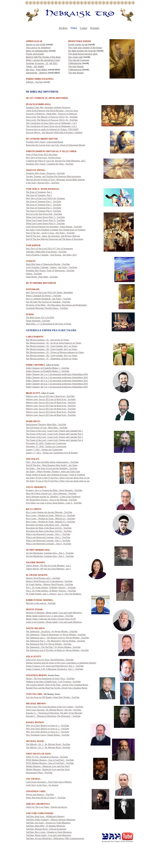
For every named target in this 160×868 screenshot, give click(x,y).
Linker (84, 28)
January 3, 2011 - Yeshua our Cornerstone (44, 450)
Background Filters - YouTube (39, 773)
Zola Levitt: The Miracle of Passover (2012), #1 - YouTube (52, 117)
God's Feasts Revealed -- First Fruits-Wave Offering (49, 782)
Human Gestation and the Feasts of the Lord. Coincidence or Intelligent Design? (61, 663)
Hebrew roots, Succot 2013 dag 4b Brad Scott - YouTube (51, 409)
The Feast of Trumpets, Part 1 (39, 192)
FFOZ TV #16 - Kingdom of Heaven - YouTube (47, 757)
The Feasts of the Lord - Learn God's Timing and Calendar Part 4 (54, 440)
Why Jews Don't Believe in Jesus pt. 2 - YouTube (47, 729)
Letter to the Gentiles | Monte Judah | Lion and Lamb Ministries (54, 622)
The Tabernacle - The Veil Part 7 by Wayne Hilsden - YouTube (53, 647)
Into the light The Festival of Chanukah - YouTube (48, 302)
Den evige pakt (75, 57)
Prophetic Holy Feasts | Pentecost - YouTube (45, 173)
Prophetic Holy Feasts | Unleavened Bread (44, 142)
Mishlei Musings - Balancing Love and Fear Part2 (48, 769)
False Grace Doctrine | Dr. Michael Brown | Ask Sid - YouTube (54, 710)
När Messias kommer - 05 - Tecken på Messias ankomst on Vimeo (55, 352)
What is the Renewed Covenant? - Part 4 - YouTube (49, 544)
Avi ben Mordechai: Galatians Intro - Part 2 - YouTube (50, 556)
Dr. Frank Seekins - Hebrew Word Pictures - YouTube (49, 584)
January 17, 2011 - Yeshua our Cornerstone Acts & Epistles (52, 453)
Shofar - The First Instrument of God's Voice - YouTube (50, 679)
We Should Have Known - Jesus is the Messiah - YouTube (51, 500)
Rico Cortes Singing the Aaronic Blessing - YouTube (49, 512)
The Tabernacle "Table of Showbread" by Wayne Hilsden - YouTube (56, 635)
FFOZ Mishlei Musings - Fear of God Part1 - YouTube (50, 760)
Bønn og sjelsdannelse (37, 51)
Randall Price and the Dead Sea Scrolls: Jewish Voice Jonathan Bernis (57, 688)
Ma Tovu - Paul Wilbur (37, 70)
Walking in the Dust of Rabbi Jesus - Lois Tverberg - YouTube (53, 682)
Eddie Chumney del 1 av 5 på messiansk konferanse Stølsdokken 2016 (57, 374)
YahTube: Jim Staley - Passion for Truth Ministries (48, 823)
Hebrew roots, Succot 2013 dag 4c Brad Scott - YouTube (51, 412)
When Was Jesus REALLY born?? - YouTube (46, 798)
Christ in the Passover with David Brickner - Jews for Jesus (52, 111)
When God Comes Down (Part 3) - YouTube (45, 224)
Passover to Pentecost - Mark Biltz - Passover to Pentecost (51, 114)
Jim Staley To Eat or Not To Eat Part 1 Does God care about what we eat (58, 478)
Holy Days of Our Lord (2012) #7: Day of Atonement (49, 249)
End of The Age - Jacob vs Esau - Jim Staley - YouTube (50, 233)
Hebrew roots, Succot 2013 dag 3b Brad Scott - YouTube (51, 403)
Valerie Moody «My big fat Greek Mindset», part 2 (48, 569)
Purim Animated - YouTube (38, 321)
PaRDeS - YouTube (35, 82)
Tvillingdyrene (75, 63)
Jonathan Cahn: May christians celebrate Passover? (48, 107)
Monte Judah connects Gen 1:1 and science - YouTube (50, 616)
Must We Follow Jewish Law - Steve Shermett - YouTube (51, 494)
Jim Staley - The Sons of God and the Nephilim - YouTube (52, 468)
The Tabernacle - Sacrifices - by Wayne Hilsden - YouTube (52, 631)
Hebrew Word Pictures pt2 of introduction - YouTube (49, 581)
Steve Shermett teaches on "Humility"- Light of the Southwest (53, 497)
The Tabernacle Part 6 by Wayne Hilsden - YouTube (49, 644)
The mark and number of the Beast (85, 48)
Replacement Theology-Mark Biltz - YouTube (46, 425)
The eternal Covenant (79, 60)
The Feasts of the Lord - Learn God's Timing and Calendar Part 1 (54, 431)
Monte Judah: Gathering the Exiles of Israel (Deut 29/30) (51, 619)
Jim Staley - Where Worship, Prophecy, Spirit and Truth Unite (53, 472)
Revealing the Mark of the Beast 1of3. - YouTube (47, 525)
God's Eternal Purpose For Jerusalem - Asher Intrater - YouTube (54, 227)
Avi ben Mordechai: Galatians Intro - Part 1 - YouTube (50, 553)
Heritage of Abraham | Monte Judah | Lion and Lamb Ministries (54, 613)
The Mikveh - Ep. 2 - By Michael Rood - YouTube (48, 748)
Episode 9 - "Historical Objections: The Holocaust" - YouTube (53, 716)
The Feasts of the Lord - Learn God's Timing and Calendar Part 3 (54, 437)
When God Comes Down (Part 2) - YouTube (45, 220)
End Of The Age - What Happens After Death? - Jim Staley (52, 465)
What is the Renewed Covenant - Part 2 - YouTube (48, 537)
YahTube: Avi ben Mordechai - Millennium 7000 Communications (55, 838)
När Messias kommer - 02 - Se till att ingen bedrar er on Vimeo (54, 343)
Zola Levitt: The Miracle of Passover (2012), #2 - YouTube (52, 120)
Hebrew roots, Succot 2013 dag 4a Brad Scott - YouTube (51, 406)
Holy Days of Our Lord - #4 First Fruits (43, 158)
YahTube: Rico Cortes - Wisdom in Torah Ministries (49, 832)
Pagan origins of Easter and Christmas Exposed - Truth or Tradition (55, 475)
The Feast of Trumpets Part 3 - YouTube (44, 208)
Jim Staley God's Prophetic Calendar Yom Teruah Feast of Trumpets (56, 230)
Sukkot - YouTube (34, 274)
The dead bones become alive (83, 54)
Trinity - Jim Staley (35, 66)
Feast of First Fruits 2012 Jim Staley (42, 155)
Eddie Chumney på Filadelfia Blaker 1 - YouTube (48, 368)
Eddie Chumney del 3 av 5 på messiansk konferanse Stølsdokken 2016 (57, 381)
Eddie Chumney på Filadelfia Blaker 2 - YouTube (48, 371)
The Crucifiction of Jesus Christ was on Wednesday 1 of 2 (51, 123)
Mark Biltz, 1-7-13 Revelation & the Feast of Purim (49, 324)
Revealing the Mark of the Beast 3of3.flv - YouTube (49, 531)
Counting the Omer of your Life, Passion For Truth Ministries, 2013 (56, 161)
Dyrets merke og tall (78, 45)
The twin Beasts (76, 66)
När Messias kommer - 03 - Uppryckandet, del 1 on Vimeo (52, 346)
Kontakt (95, 28)
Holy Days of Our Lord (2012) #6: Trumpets (45, 198)
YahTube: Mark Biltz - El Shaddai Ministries (46, 826)
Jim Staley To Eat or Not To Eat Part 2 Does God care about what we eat (58, 481)
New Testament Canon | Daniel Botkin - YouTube (48, 735)
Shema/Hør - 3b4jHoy (36, 73)
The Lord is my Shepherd (38, 48)
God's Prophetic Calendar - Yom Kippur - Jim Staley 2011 (51, 255)
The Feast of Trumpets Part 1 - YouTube (44, 202)
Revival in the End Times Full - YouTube (44, 214)
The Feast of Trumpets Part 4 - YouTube (44, 211)
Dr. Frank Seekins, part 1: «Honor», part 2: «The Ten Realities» (54, 594)
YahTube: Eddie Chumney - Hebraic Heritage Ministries (51, 820)
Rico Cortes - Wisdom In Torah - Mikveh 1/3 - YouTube (50, 515)
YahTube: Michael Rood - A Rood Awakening (46, 829)
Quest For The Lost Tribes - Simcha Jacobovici (47, 807)
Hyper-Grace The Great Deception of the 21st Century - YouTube (55, 707)
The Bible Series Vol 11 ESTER (40, 318)
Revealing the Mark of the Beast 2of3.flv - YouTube (49, 528)
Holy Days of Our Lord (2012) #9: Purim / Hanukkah (49, 292)
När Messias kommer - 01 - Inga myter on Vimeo (47, 340)
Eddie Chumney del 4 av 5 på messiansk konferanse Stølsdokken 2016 (57, 384)
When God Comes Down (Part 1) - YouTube (45, 217)
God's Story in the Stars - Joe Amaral (42, 785)
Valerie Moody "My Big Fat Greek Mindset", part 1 (49, 566)
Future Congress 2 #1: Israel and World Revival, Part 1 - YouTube (55, 666)
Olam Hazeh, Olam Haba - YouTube (42, 277)
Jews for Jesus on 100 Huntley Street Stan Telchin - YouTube (53, 697)
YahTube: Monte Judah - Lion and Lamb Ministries (49, 835)
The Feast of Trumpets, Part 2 (39, 195)
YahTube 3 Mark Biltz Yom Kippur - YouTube (46, 252)
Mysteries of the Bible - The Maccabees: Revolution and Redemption (56, 305)
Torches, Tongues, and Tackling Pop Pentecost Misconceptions (53, 176)
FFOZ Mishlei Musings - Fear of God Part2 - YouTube (50, 763)
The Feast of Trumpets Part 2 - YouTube (44, 205)
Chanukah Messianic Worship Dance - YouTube (47, 308)
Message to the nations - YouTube (41, 603)
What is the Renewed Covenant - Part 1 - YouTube (48, 534)
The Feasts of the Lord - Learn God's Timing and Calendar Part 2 (54, 434)
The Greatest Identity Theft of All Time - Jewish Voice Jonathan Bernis (57, 685)
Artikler (63, 28)
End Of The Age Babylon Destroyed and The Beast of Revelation (55, 239)
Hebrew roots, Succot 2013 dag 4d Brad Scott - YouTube (51, 415)
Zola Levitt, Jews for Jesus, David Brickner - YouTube (50, 660)
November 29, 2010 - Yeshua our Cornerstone (46, 443)
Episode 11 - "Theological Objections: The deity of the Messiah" (54, 713)
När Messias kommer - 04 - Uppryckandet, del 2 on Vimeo (52, 349)
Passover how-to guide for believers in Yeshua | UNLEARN (52, 129)
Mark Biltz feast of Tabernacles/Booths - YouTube (48, 264)
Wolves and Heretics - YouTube (40, 795)
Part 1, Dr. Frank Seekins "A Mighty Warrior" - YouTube (51, 588)
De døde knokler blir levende (82, 51)
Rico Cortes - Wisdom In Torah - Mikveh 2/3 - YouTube (50, 519)
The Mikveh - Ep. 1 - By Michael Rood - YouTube (48, 744)
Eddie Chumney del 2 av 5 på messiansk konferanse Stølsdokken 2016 (57, 377)
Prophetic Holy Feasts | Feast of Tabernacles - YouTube (50, 271)
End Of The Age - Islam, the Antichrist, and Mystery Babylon (53, 236)
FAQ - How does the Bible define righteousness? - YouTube (52, 462)
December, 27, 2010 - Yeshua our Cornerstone (46, 446)
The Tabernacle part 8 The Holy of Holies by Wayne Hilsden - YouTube (57, 650)
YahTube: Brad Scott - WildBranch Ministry (45, 816)
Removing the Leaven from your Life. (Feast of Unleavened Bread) (56, 145)
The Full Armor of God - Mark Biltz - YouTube (47, 428)
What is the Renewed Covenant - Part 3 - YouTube (48, 541)
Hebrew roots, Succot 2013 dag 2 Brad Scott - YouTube (50, 396)
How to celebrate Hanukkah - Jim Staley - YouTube (49, 299)
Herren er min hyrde (36, 45)
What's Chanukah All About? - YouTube (44, 296)
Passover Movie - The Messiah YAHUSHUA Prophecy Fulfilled (54, 133)
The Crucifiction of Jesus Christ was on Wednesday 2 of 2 (51, 126)
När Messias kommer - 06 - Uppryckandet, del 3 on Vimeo (52, 356)
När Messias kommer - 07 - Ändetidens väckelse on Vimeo (52, 359)
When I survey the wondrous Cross (43, 60)
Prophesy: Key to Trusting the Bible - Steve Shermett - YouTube (54, 490)
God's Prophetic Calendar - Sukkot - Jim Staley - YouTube (51, 267)
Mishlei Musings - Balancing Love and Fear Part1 (48, 766)
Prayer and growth (35, 54)
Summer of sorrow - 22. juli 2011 (42, 63)
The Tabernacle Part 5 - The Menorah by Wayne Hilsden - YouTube (55, 641)
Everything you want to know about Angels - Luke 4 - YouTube (54, 503)
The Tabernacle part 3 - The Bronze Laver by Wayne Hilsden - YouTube (57, 638)
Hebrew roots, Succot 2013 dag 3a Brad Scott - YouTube (51, 399)
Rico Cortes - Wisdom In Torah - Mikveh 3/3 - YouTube (50, 522)
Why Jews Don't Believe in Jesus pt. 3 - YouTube (47, 732)
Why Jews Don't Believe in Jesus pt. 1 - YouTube (47, 726)
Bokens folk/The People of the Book (43, 57)
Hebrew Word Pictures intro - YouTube (43, 578)
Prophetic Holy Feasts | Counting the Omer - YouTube (50, 164)
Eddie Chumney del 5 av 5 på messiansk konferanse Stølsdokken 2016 (57, 387)
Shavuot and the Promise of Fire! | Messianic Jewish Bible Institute (55, 180)
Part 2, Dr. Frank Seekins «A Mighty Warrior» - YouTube (51, 591)
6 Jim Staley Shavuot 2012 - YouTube (42, 183)
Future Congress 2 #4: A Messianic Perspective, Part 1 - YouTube (55, 669)
